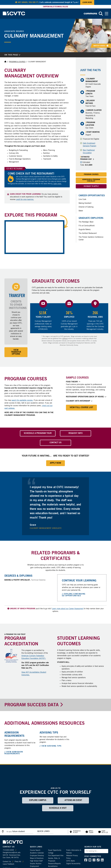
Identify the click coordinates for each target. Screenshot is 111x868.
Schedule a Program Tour (38, 433)
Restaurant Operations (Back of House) (86, 397)
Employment (34, 866)
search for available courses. (22, 400)
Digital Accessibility (73, 864)
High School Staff (36, 861)
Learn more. (57, 184)
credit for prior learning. (25, 199)
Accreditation (53, 866)
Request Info (76, 433)
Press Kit (18, 862)
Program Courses (91, 174)
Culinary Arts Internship (79, 401)
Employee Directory (37, 856)
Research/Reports (54, 864)
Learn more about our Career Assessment (68, 609)
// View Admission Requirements (14, 753)
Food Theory (73, 382)
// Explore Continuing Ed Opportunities (74, 595)
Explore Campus (38, 800)
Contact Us (56, 443)
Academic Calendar (37, 853)
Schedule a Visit (58, 808)
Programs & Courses (17, 62)
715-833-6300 (8, 850)
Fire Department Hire (56, 856)
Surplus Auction (36, 864)
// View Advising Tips (50, 746)
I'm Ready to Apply (91, 186)
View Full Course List (81, 408)
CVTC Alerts (71, 861)
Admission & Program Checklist (91, 180)
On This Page (12, 55)
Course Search (35, 850)
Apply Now (55, 463)
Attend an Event (73, 800)
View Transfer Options (16, 352)
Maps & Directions (37, 858)
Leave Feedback (8, 864)
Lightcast (65, 339)
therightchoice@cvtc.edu (12, 853)
